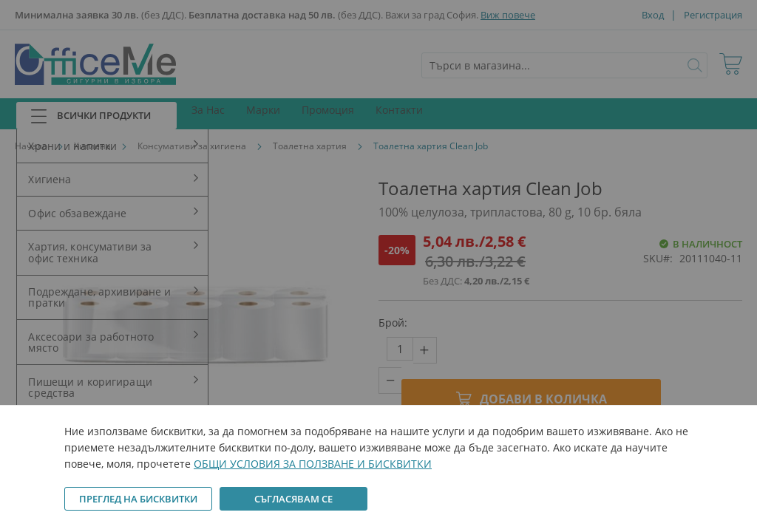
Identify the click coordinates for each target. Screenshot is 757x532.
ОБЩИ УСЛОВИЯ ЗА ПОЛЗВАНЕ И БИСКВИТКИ (313, 464)
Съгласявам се (293, 499)
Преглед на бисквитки (138, 499)
